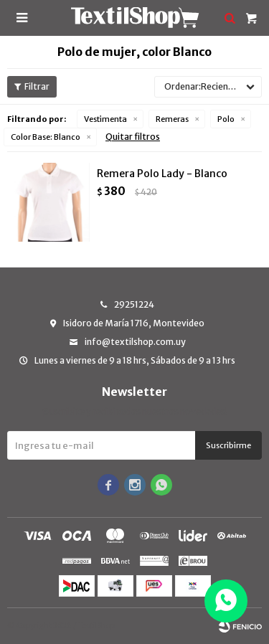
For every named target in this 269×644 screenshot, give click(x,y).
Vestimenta (105, 119)
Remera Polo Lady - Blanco (162, 174)
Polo (226, 119)
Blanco (46, 137)
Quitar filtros (133, 137)
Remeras (172, 119)
